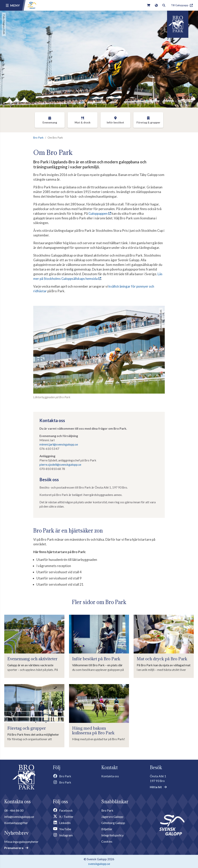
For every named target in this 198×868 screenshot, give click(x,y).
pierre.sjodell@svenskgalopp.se (60, 464)
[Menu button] (13, 5)
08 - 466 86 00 (14, 810)
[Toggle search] (164, 5)
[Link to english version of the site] (156, 5)
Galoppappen (98, 213)
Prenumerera (16, 848)
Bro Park (38, 137)
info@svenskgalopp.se (19, 817)
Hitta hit (158, 787)
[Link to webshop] (149, 5)
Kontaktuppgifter (16, 823)
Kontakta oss (110, 776)
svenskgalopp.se (99, 864)
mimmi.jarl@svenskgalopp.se (59, 444)
